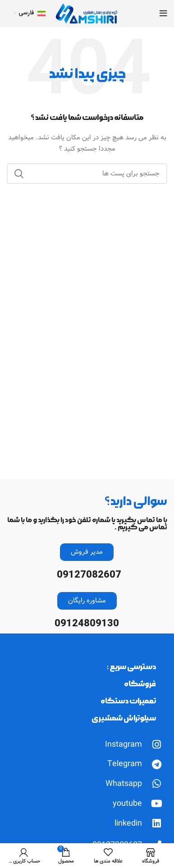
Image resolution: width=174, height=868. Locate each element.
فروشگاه (140, 684)
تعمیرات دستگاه (128, 701)
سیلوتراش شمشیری (124, 718)
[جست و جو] (87, 174)
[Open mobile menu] (163, 14)
